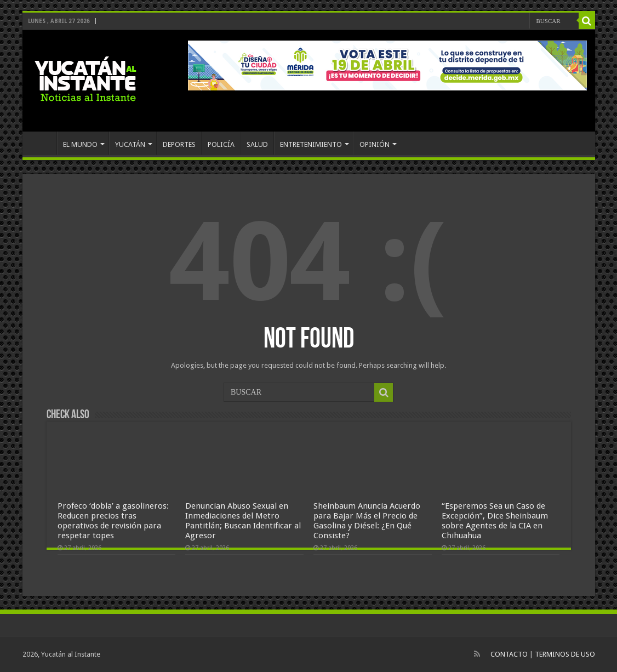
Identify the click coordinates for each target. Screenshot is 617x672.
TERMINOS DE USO (565, 654)
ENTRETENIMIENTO (311, 144)
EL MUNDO (80, 144)
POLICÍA (221, 144)
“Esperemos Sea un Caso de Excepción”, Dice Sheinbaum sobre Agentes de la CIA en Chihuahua (495, 521)
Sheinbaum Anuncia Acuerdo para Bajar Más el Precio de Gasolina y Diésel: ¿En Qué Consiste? (367, 521)
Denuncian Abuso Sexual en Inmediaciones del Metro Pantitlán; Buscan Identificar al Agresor (243, 521)
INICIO (42, 143)
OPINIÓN (375, 144)
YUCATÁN (130, 144)
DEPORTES (179, 144)
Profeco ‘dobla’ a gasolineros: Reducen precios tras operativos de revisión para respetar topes (113, 521)
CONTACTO (509, 654)
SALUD (257, 144)
